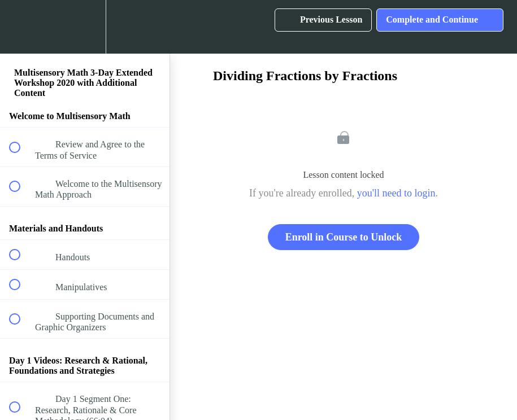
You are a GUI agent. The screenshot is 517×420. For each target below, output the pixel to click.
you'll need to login (396, 193)
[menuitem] (85, 27)
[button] (21, 27)
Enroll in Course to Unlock (344, 237)
